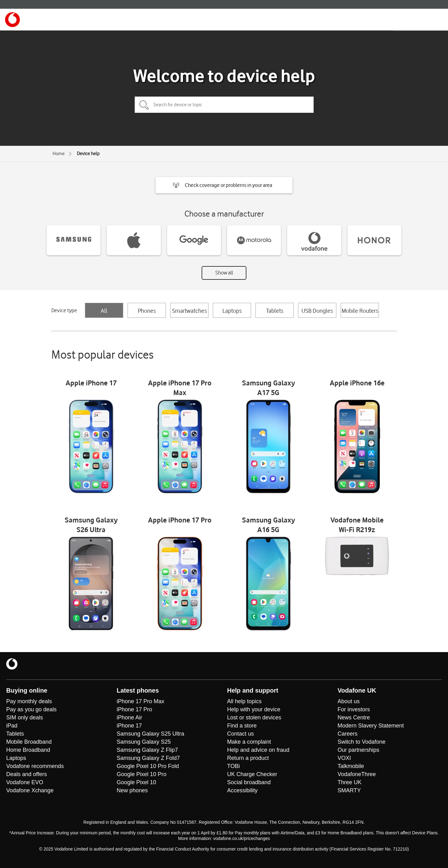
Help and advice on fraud (258, 750)
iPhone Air (129, 718)
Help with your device (254, 709)
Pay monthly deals (29, 701)
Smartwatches (189, 311)
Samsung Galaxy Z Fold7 (148, 758)
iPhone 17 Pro (134, 709)
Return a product (248, 758)
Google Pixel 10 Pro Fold (148, 766)
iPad (12, 726)
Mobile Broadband (29, 742)
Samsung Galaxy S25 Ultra (150, 734)
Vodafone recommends (35, 766)
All (104, 311)
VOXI (344, 758)
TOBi (233, 766)
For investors (354, 709)
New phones (132, 790)
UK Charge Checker (252, 774)
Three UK (350, 782)
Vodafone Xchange (30, 790)
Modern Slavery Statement (371, 726)
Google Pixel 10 (136, 782)
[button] (224, 185)
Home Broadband (28, 750)
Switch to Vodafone (362, 742)
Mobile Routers (360, 311)
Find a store (242, 726)
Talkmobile (351, 766)
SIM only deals (25, 718)
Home (59, 154)
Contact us (240, 734)
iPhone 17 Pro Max (140, 701)
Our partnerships (358, 750)
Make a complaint (249, 742)
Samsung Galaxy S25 (144, 742)
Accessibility (242, 790)
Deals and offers (27, 774)
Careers (348, 734)
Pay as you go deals (31, 709)
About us (349, 701)
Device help (88, 154)
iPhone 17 (129, 726)
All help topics (244, 701)
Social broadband (249, 782)
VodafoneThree (357, 774)
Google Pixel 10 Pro (142, 774)
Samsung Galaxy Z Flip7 (147, 750)
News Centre (354, 718)
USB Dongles (317, 311)
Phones (147, 311)
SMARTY (349, 790)
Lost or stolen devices (254, 718)
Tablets (275, 311)
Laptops (232, 311)
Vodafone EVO (25, 782)
